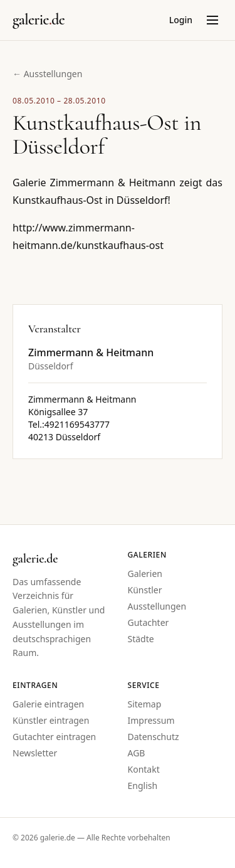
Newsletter (35, 753)
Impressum (151, 720)
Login (181, 20)
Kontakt (144, 769)
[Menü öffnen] (212, 20)
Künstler (145, 590)
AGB (137, 753)
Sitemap (145, 704)
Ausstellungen (157, 606)
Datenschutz (154, 737)
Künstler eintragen (51, 720)
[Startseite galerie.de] (39, 20)
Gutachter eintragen (54, 737)
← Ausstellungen (47, 74)
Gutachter (149, 622)
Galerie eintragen (48, 704)
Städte (141, 639)
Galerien (145, 574)
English (143, 786)
